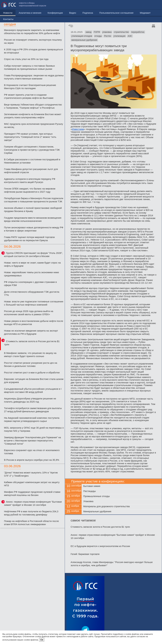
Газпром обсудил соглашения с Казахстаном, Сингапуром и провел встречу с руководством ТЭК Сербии (32, 150)
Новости (8, 13)
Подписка (88, 13)
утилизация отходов (82, 36)
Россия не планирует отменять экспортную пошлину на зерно (33, 41)
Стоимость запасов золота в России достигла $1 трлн (32, 343)
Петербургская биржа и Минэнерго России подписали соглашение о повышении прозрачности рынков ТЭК (34, 200)
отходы (98, 36)
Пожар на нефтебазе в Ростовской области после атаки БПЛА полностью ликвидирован (31, 523)
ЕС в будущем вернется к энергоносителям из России (100, 546)
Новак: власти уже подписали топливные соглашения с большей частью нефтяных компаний (34, 303)
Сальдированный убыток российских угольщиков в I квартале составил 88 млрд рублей (33, 390)
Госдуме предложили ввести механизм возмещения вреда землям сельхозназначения (33, 219)
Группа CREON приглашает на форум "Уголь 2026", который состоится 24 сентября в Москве (33, 255)
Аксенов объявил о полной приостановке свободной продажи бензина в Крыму (33, 210)
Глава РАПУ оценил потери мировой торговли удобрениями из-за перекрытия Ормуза (29, 239)
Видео (73, 13)
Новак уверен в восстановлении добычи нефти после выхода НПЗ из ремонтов (34, 323)
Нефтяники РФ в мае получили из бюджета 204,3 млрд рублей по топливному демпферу (31, 513)
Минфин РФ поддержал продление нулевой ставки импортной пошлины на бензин (32, 493)
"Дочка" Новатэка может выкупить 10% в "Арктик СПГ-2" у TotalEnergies (31, 474)
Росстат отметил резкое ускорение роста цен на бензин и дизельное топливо (31, 364)
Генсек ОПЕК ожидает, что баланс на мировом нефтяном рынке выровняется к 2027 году (30, 190)
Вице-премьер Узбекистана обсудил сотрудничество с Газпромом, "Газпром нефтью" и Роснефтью (33, 106)
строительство (121, 32)
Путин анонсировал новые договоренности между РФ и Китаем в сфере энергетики (34, 229)
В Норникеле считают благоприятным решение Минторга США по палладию (30, 87)
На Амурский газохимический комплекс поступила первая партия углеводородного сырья (32, 419)
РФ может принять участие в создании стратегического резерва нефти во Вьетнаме (29, 96)
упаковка (107, 32)
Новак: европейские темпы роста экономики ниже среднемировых (32, 274)
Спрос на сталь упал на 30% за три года (26, 59)
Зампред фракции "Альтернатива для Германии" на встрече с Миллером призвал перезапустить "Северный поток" (33, 441)
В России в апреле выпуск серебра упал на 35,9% (32, 460)
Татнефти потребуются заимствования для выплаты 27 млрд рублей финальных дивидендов (33, 410)
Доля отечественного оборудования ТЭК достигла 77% (32, 293)
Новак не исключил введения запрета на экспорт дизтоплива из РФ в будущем (31, 332)
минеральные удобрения (84, 40)
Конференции (55, 13)
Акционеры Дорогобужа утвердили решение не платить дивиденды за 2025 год (30, 400)
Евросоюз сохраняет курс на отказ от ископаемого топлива (32, 452)
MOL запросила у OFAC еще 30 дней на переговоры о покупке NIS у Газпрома (34, 429)
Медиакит (137, 5)
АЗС (130, 36)
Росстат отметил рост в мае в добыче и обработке (32, 372)
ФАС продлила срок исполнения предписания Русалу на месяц (34, 125)
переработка (138, 32)
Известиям (78, 129)
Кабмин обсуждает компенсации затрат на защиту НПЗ (32, 484)
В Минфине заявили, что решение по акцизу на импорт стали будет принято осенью (30, 355)
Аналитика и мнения (30, 13)
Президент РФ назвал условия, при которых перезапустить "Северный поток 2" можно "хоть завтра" (30, 137)
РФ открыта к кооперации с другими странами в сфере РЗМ (30, 284)
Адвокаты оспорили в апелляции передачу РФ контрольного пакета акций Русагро (30, 181)
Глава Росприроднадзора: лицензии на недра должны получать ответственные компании (34, 77)
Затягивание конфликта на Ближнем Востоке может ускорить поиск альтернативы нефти (33, 116)
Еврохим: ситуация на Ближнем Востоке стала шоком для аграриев (34, 381)
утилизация (119, 36)
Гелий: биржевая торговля (85, 554)
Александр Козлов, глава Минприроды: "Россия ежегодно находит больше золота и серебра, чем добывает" (112, 564)
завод (89, 32)
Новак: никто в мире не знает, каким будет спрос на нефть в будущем (32, 264)
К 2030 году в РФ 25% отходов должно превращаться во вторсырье (34, 51)
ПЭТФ (97, 32)
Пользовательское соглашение (108, 5)
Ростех (108, 36)
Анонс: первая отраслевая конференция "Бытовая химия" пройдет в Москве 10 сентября (33, 503)
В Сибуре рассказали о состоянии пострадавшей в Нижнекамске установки (32, 161)
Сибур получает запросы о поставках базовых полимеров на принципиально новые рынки (30, 67)
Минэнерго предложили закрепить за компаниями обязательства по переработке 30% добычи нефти (32, 32)
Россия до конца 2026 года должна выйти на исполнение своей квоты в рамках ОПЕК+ (29, 313)
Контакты (154, 5)
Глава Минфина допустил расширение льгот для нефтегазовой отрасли (31, 171)
